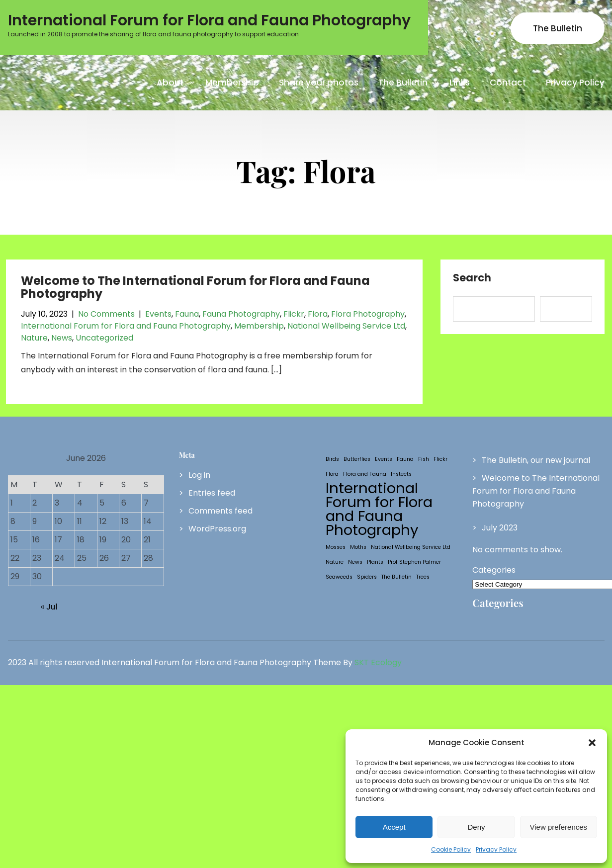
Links (460, 83)
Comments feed (220, 511)
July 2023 (500, 528)
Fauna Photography (241, 314)
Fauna (187, 314)
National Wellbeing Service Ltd (346, 326)
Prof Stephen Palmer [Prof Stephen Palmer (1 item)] (414, 562)
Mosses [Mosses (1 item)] (336, 547)
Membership (232, 83)
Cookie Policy (451, 849)
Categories (494, 570)
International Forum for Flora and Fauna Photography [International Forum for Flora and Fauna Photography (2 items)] (379, 509)
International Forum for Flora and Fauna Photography (126, 326)
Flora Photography (368, 314)
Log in (199, 475)
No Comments (106, 314)
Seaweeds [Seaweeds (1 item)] (339, 577)
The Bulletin (558, 28)
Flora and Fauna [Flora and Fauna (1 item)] (365, 474)
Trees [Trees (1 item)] (423, 577)
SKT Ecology (378, 662)
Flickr (294, 314)
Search (472, 278)
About (170, 83)
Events (158, 314)
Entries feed (212, 493)
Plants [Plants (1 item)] (375, 562)
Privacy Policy (496, 849)
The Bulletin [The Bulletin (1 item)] (396, 577)
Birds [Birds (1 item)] (332, 459)
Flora (318, 314)
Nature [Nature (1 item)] (335, 562)
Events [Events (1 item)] (384, 459)
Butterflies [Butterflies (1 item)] (357, 459)
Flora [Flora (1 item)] (332, 474)
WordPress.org (217, 529)
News (62, 338)
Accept (394, 827)
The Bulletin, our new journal (536, 460)
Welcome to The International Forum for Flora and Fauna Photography (195, 287)
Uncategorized (104, 338)
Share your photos (319, 83)
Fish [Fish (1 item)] (424, 459)
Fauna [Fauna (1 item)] (405, 459)
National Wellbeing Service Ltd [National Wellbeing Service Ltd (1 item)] (411, 547)
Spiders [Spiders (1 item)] (367, 577)
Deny (476, 827)
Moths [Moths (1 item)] (358, 547)
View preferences (559, 827)
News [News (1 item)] (355, 562)
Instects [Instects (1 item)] (401, 474)
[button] (592, 743)
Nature (34, 338)
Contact (508, 83)
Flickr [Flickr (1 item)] (440, 459)
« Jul (49, 607)
